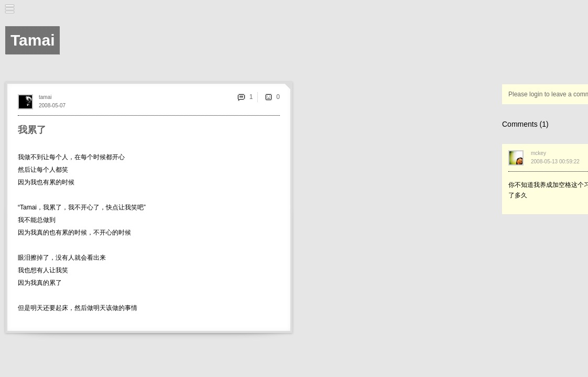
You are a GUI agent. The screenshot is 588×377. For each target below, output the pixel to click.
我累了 (32, 130)
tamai (45, 97)
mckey (538, 153)
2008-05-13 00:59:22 (555, 162)
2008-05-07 (52, 106)
